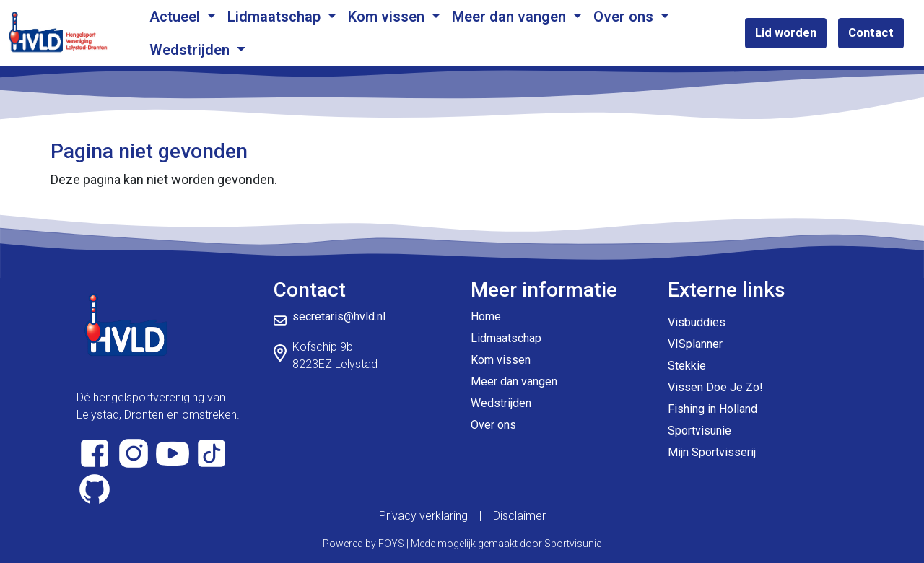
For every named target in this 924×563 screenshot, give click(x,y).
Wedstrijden (191, 50)
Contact (871, 32)
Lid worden (786, 32)
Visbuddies (697, 322)
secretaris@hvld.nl (339, 317)
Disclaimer (519, 516)
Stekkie (687, 366)
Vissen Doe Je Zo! (715, 387)
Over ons (625, 17)
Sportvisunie (699, 431)
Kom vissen (388, 17)
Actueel (176, 17)
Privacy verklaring (423, 516)
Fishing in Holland (712, 409)
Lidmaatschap (276, 17)
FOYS (391, 544)
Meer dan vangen (511, 17)
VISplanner (695, 344)
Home (486, 317)
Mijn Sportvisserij (712, 452)
